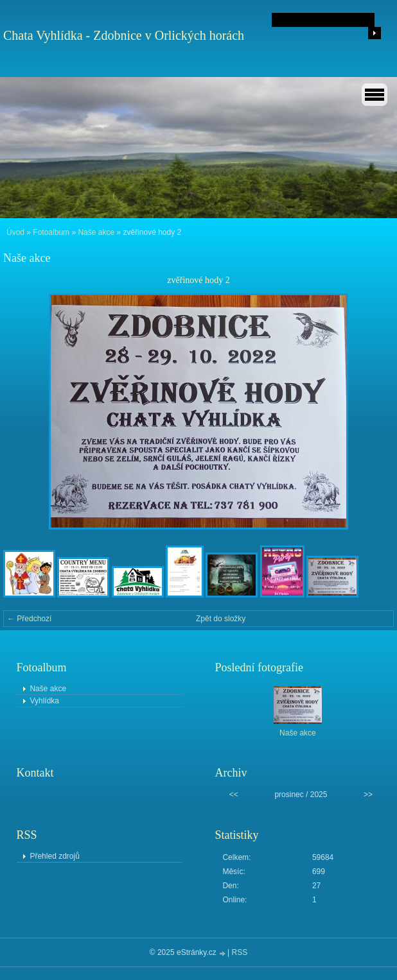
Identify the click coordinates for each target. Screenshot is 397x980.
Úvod (15, 232)
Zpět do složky (221, 619)
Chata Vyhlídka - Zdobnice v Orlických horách (124, 35)
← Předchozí (29, 619)
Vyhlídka (44, 701)
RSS (240, 952)
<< (234, 795)
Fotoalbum (51, 232)
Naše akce (96, 232)
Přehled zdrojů (54, 856)
